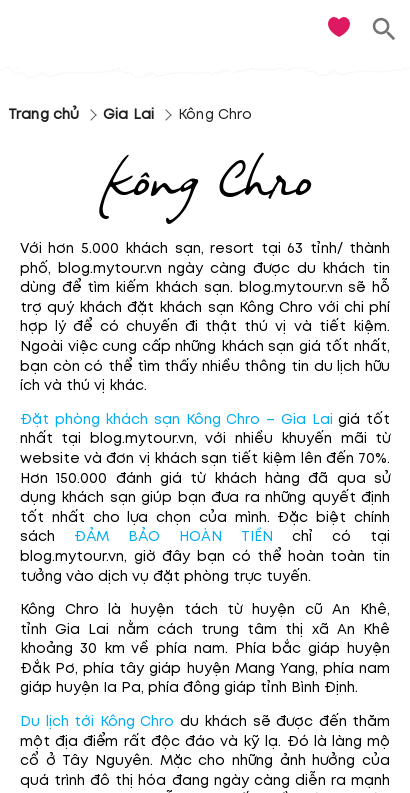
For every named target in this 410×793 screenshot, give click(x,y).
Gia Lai (128, 114)
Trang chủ (43, 114)
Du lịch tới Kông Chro (97, 721)
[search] (384, 29)
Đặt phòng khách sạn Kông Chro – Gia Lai (176, 419)
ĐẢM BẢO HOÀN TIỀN (164, 536)
